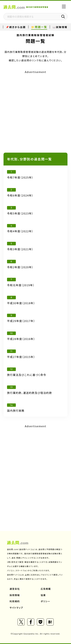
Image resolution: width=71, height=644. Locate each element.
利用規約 (15, 601)
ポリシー (46, 601)
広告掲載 (46, 589)
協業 (43, 595)
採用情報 (15, 595)
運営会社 (15, 589)
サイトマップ (16, 608)
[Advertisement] (35, 110)
